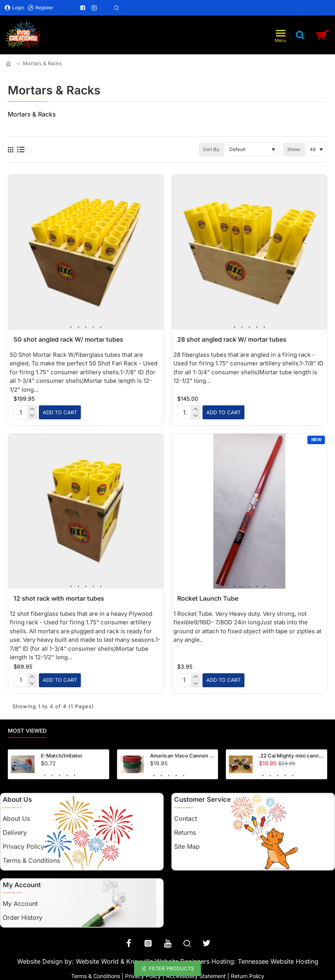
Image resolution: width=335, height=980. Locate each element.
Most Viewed (27, 729)
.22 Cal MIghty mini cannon (291, 753)
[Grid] (10, 150)
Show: (294, 149)
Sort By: (212, 149)
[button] (60, 412)
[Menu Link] (61, 8)
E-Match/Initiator (62, 753)
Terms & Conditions (96, 974)
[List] (21, 149)
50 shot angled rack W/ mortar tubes (68, 339)
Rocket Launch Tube (208, 597)
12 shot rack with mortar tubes (59, 597)
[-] (32, 415)
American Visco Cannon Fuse (183, 753)
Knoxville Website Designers (168, 959)
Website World (97, 959)
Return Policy (248, 974)
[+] (32, 409)
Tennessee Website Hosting (278, 959)
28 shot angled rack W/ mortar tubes (232, 339)
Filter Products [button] (171, 968)
